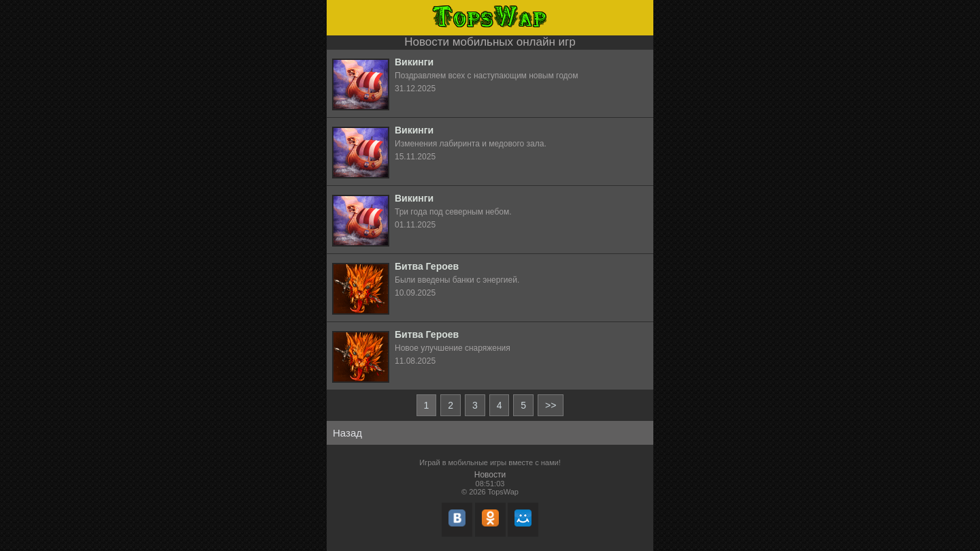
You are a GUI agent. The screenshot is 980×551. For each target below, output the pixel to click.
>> (551, 405)
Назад (347, 433)
